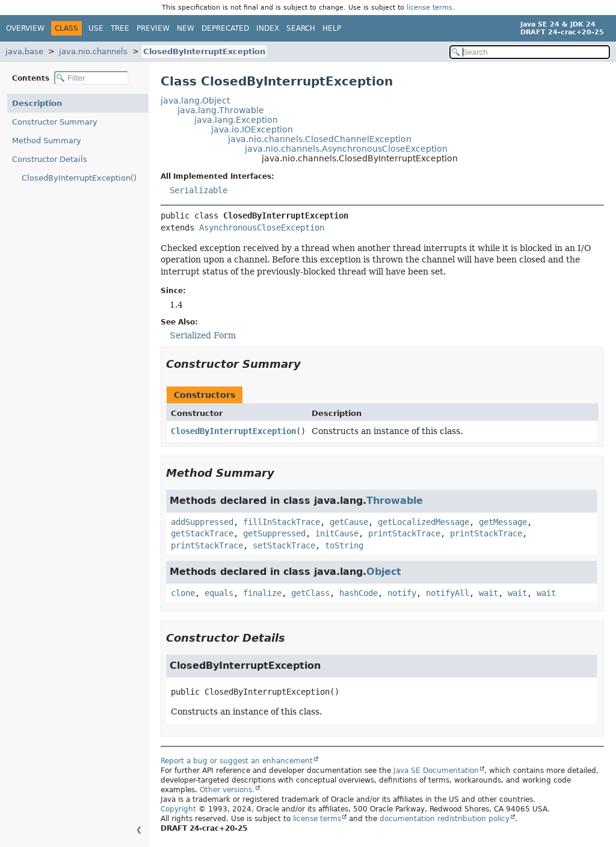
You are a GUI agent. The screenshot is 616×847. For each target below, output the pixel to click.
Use (96, 28)
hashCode (359, 593)
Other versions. (227, 790)
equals (219, 593)
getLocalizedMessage (423, 522)
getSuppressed (274, 533)
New (186, 28)
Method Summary (47, 141)
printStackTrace (404, 533)
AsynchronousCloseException (262, 228)
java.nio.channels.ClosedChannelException (320, 139)
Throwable (395, 501)
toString (344, 545)
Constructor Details (50, 159)
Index (268, 28)
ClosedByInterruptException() (79, 178)
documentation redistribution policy (445, 819)
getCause (349, 522)
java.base (24, 51)
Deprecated (225, 28)
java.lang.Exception (236, 120)
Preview (153, 28)
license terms (430, 8)
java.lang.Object (195, 101)
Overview (25, 28)
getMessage (503, 522)
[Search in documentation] (530, 52)
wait (488, 593)
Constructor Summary (55, 122)
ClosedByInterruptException (204, 51)
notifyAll (448, 593)
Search (301, 28)
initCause (337, 533)
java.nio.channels (93, 51)
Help (332, 28)
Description (37, 103)
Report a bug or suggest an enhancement (237, 761)
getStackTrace (202, 533)
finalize (262, 593)
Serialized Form (203, 335)
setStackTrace (284, 545)
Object (384, 572)
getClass (310, 593)
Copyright (178, 809)
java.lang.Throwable (221, 110)
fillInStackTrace (282, 522)
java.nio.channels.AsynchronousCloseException (346, 149)
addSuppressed (202, 522)
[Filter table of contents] (91, 78)
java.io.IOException (252, 129)
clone (183, 593)
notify (402, 593)
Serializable (199, 190)
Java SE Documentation (436, 771)
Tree (120, 28)
